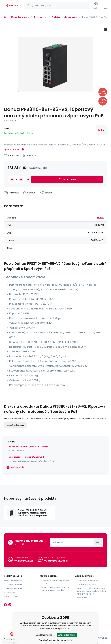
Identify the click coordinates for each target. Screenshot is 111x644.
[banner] (12, 6)
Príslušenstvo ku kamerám (64, 17)
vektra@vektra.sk (56, 561)
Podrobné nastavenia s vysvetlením (56, 640)
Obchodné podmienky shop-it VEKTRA (55, 582)
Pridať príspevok (15, 425)
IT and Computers (20, 17)
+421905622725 (24, 561)
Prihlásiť (98, 542)
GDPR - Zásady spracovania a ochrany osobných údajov (55, 589)
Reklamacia (82, 598)
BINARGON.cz (101, 638)
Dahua (102, 130)
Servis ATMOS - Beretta (87, 581)
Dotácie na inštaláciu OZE (89, 584)
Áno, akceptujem (67, 635)
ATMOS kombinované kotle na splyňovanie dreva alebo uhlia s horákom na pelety (91, 591)
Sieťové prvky (40, 17)
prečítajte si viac (13, 149)
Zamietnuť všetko (44, 635)
